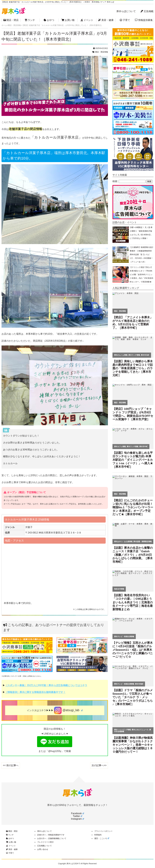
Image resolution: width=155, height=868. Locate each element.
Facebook (77, 813)
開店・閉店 (11, 20)
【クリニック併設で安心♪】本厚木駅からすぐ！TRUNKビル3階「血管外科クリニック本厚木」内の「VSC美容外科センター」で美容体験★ (142, 275)
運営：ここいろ (102, 838)
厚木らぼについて (126, 11)
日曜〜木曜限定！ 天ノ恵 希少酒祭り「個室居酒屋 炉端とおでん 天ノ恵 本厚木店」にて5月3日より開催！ (141, 233)
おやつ (49, 20)
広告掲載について (45, 846)
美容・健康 (106, 20)
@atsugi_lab (68, 710)
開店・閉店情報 (102, 52)
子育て (125, 20)
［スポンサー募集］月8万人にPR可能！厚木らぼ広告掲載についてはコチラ (46, 685)
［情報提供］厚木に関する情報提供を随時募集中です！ (35, 692)
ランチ (30, 20)
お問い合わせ (43, 849)
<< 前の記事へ (11, 765)
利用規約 (98, 835)
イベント (87, 20)
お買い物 (68, 20)
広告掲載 (147, 11)
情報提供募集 (144, 20)
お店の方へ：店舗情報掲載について (52, 838)
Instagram (77, 819)
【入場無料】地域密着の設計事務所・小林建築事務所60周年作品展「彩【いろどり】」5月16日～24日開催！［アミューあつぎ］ (142, 255)
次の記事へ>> (99, 765)
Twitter (77, 816)
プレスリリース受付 (45, 842)
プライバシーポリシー (103, 831)
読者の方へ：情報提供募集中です (51, 835)
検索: (115, 181)
